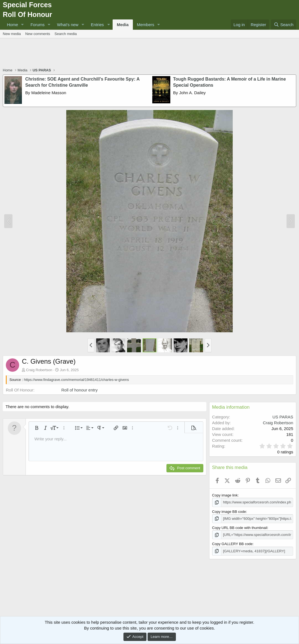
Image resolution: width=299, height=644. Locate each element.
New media (12, 34)
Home (12, 25)
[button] (22, 25)
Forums (38, 25)
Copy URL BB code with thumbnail (240, 528)
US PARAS (283, 417)
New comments (38, 34)
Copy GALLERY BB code (232, 544)
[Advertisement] (149, 54)
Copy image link (225, 495)
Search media (66, 34)
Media (123, 25)
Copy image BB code (229, 512)
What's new (68, 25)
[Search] (284, 25)
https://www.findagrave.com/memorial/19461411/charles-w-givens (76, 380)
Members (146, 25)
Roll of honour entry (79, 390)
